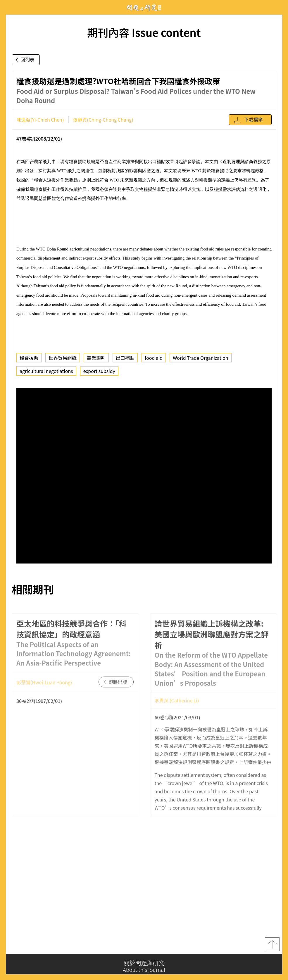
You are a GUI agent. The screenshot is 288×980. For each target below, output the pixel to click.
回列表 (24, 60)
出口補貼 (125, 358)
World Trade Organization (200, 358)
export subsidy (99, 371)
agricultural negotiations (46, 371)
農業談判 (96, 358)
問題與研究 (144, 7)
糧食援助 (29, 358)
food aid (154, 358)
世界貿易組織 (63, 358)
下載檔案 (248, 120)
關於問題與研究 (144, 966)
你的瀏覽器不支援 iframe (144, 476)
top (272, 946)
